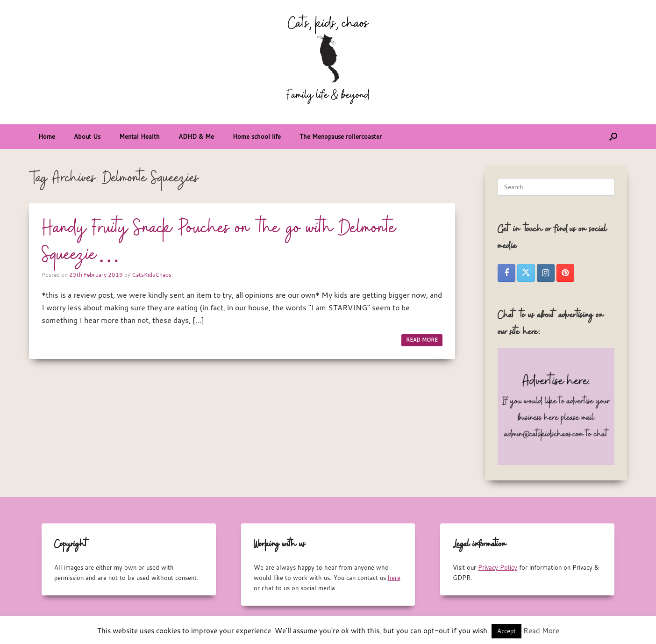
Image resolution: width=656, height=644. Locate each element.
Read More (541, 630)
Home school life (257, 136)
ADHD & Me (196, 136)
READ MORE (422, 340)
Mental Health (139, 136)
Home (47, 136)
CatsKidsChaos (152, 274)
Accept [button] (506, 631)
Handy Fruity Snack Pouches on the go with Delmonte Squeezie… (219, 242)
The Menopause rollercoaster (341, 136)
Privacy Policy (498, 567)
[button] (613, 137)
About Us (87, 136)
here (394, 578)
